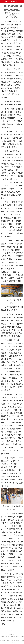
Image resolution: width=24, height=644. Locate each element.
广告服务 (18, 629)
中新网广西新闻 (10, 2)
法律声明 (11, 631)
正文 (17, 2)
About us (7, 629)
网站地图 (17, 631)
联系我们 (13, 629)
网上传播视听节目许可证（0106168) (7, 640)
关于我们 (2, 629)
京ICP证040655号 (17, 640)
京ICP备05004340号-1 (16, 642)
